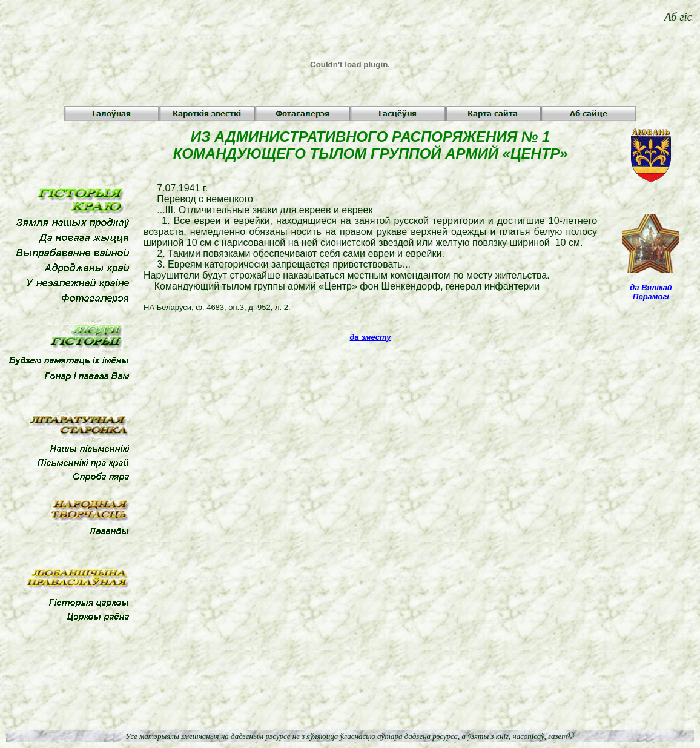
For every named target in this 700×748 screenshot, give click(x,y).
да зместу (371, 337)
